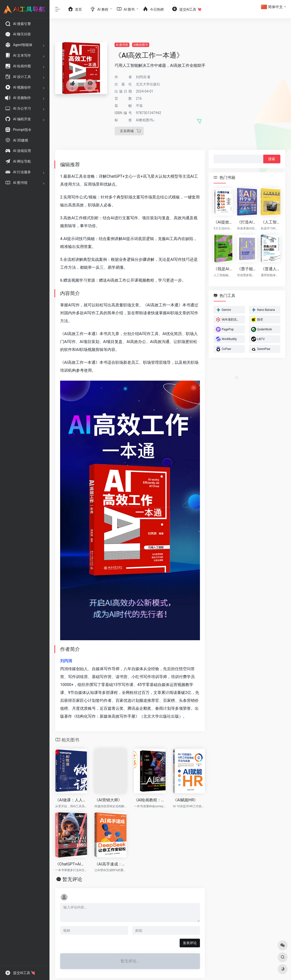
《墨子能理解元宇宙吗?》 (247, 269)
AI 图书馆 (122, 45)
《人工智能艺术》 (271, 222)
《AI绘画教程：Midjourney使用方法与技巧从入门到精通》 (150, 800)
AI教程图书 (141, 45)
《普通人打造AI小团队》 (271, 269)
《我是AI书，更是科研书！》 (223, 269)
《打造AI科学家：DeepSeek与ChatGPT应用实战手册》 (247, 222)
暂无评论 (72, 879)
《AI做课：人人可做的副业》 (71, 800)
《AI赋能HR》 (185, 800)
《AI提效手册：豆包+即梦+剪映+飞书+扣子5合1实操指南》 (223, 222)
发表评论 (190, 943)
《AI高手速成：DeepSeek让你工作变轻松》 (110, 864)
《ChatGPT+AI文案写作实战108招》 (71, 864)
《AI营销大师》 (108, 800)
